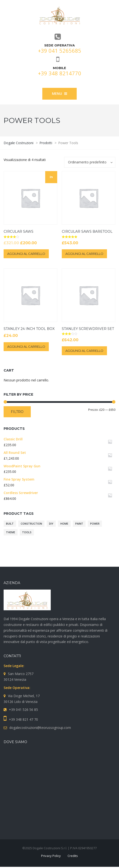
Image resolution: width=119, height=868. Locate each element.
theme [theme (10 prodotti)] (11, 532)
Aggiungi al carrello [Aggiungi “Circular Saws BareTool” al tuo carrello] (84, 254)
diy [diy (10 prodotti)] (51, 524)
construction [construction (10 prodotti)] (31, 524)
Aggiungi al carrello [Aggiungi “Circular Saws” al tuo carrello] (26, 254)
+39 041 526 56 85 (23, 710)
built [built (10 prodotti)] (10, 524)
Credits (73, 856)
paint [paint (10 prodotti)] (79, 524)
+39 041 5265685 (60, 51)
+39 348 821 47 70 (23, 719)
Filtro (17, 412)
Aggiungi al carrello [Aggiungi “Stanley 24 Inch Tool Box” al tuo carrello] (26, 347)
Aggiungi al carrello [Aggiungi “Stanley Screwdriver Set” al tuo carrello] (84, 351)
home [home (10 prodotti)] (64, 524)
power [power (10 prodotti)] (95, 524)
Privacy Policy (51, 856)
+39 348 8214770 (60, 73)
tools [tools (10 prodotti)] (27, 532)
